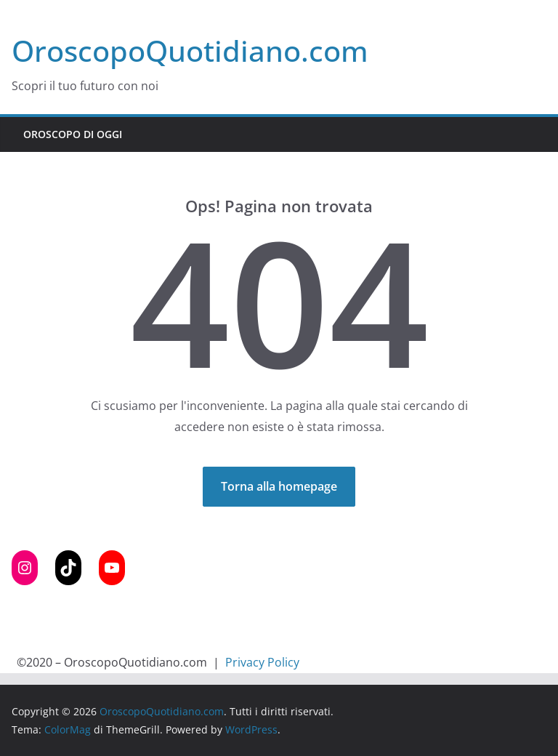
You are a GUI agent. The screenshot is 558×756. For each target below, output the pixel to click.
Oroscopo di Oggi (73, 134)
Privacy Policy (262, 662)
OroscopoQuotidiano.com (190, 51)
